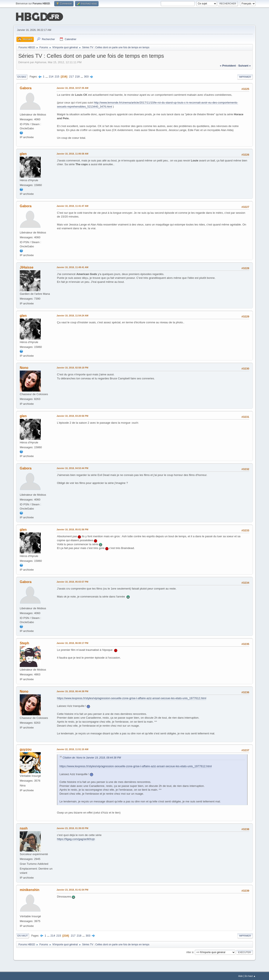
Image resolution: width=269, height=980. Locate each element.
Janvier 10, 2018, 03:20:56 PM (72, 415)
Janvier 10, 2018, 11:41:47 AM (72, 206)
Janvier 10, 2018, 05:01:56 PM (72, 529)
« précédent (228, 65)
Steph (24, 643)
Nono (24, 367)
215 (57, 76)
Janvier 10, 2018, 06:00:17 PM (72, 643)
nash (24, 828)
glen (23, 153)
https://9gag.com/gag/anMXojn (76, 839)
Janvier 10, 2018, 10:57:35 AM (72, 88)
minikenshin (30, 889)
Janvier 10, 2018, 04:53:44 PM (72, 468)
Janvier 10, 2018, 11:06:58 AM (72, 153)
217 (71, 76)
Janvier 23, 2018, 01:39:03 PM (72, 828)
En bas (22, 76)
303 (86, 76)
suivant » (245, 65)
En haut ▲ (250, 976)
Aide (241, 976)
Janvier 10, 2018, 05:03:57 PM (72, 581)
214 (51, 76)
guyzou (26, 749)
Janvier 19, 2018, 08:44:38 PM (72, 691)
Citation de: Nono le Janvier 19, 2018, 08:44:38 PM (92, 757)
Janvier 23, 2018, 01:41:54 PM (72, 889)
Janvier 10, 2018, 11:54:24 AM (72, 315)
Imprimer (245, 76)
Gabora (26, 88)
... (47, 76)
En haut (23, 935)
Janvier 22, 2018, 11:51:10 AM (72, 749)
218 (77, 76)
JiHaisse (27, 267)
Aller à (190, 952)
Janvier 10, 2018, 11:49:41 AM (72, 267)
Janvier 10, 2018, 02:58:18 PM (72, 367)
